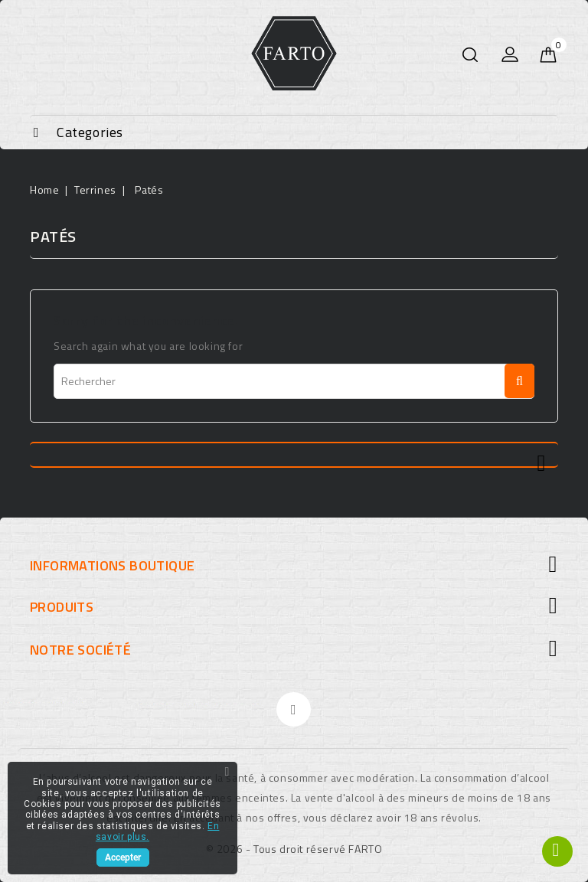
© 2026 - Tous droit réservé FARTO (294, 849)
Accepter (123, 857)
